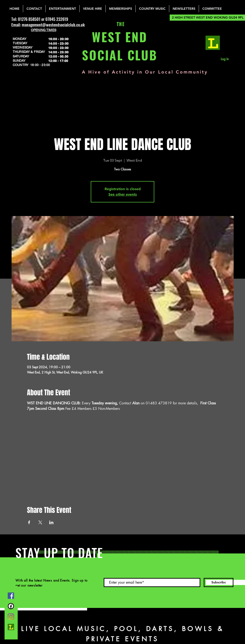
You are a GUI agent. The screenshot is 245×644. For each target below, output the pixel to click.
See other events (123, 194)
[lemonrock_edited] (213, 43)
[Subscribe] (219, 583)
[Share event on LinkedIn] (51, 522)
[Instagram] (11, 617)
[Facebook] (11, 596)
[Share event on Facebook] (29, 522)
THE (120, 24)
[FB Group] (11, 606)
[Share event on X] (40, 522)
